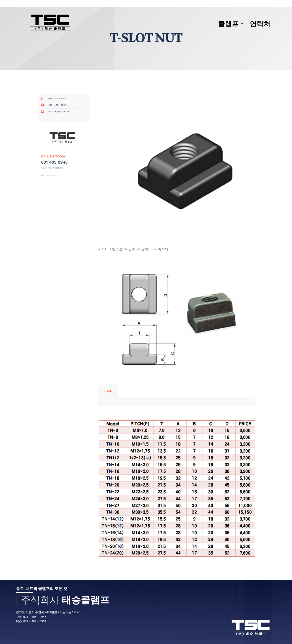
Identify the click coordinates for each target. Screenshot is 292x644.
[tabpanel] (177, 402)
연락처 (260, 24)
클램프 (231, 24)
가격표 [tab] (108, 391)
